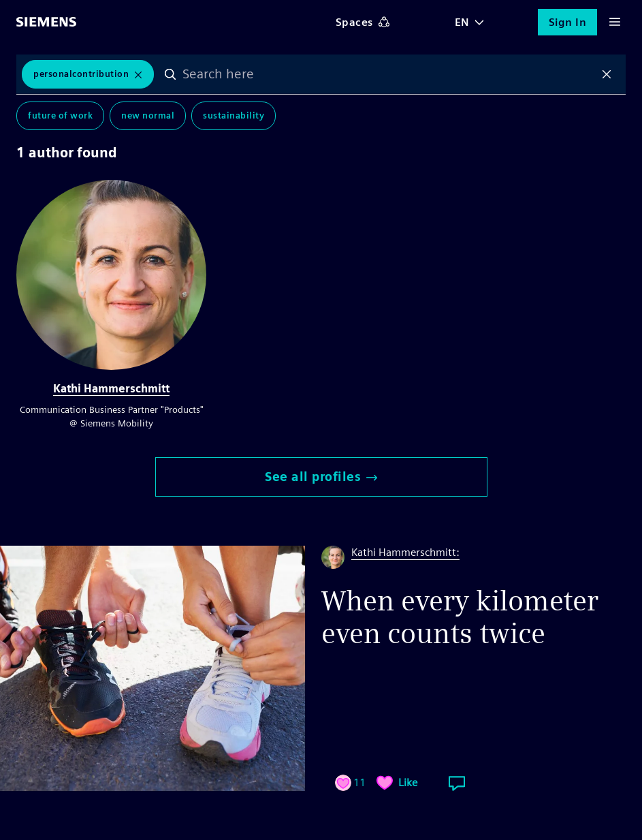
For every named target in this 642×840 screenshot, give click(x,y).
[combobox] (388, 74)
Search (170, 74)
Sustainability (234, 115)
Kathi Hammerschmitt (111, 389)
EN (462, 22)
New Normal (148, 115)
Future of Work (60, 115)
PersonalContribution (81, 74)
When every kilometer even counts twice (460, 617)
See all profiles (321, 477)
